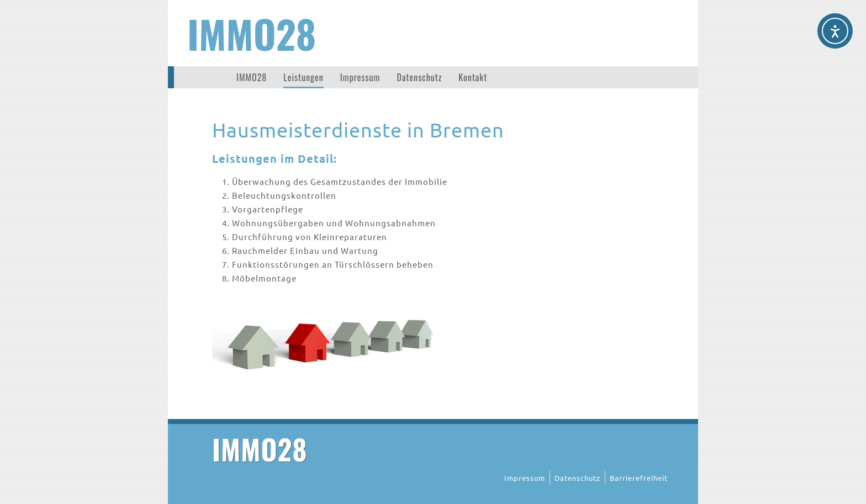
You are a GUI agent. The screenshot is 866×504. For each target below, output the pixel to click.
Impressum (360, 77)
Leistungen (303, 77)
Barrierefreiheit (639, 478)
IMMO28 (252, 33)
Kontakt (473, 77)
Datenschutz (419, 77)
